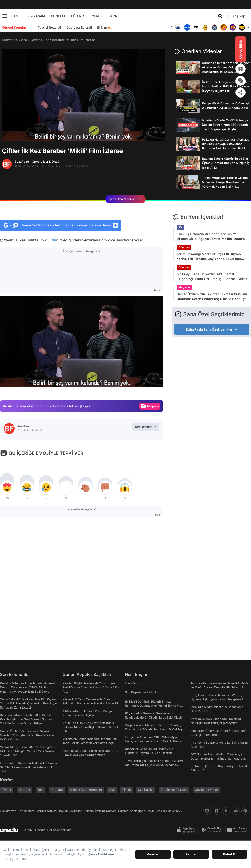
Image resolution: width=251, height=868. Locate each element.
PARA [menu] (113, 16)
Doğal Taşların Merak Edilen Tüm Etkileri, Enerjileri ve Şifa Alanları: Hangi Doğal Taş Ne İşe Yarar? (154, 729)
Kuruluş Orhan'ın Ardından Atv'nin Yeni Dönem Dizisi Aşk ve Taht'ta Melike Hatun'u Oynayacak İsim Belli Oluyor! (211, 236)
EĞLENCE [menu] (78, 16)
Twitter (7, 790)
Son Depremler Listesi (140, 692)
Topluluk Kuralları (70, 811)
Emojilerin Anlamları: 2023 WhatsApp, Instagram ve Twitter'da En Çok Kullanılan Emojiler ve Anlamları (154, 741)
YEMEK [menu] (97, 16)
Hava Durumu (135, 683)
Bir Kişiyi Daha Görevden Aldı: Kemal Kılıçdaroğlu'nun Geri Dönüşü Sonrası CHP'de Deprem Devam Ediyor (213, 277)
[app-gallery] (238, 830)
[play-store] (213, 830)
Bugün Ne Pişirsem (174, 790)
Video (23, 40)
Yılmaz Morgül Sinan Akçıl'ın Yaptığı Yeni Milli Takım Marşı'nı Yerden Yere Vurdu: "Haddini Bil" (28, 751)
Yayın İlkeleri (156, 811)
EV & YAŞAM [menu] (35, 16)
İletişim (100, 811)
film (55, 240)
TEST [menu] (16, 16)
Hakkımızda (8, 811)
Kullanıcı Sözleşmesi (132, 811)
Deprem (24, 790)
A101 (112, 790)
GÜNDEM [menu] (58, 16)
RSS (179, 811)
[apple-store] (187, 830)
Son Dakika (146, 790)
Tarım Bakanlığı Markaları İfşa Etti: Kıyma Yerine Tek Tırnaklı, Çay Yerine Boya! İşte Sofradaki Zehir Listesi (209, 257)
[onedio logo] (9, 830)
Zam (41, 790)
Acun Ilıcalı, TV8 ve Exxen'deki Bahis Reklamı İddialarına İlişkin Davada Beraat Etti (90, 727)
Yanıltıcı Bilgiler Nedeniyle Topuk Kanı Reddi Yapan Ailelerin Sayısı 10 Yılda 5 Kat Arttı (91, 687)
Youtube (57, 790)
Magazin (184, 287)
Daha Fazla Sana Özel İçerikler (212, 329)
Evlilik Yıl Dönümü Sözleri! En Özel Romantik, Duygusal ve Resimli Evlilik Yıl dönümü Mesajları (153, 706)
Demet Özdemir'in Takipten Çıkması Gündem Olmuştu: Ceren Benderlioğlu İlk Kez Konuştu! (213, 296)
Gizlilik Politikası (46, 811)
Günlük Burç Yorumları (86, 790)
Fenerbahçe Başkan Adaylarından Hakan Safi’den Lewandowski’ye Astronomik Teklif (28, 767)
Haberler (8, 40)
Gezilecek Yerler (207, 790)
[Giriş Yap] (238, 16)
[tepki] (7, 488)
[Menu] (5, 16)
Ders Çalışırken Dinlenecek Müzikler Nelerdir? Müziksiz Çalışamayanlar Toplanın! (216, 723)
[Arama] (220, 16)
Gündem (184, 247)
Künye (170, 811)
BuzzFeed (37, 162)
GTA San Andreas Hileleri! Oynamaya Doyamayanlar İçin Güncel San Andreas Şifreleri (218, 758)
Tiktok (127, 790)
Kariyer (111, 811)
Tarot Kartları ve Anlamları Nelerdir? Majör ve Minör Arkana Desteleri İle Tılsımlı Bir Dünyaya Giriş (219, 687)
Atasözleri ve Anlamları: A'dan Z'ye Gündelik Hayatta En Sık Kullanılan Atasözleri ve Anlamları (149, 753)
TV (180, 227)
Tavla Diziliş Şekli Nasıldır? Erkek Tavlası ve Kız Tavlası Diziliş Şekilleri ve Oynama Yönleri (154, 765)
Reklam (89, 811)
